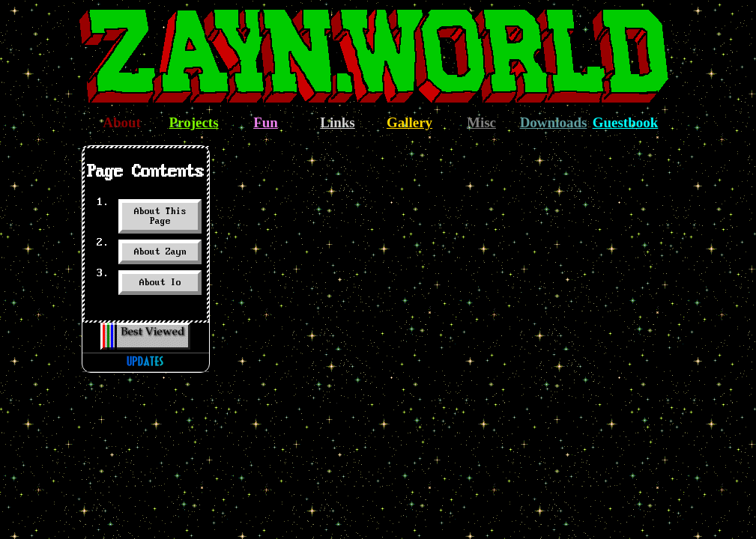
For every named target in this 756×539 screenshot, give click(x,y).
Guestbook (626, 122)
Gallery (409, 122)
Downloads (554, 122)
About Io (160, 283)
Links (337, 122)
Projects (193, 122)
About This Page (160, 216)
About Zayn (160, 252)
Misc (481, 122)
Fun (266, 122)
